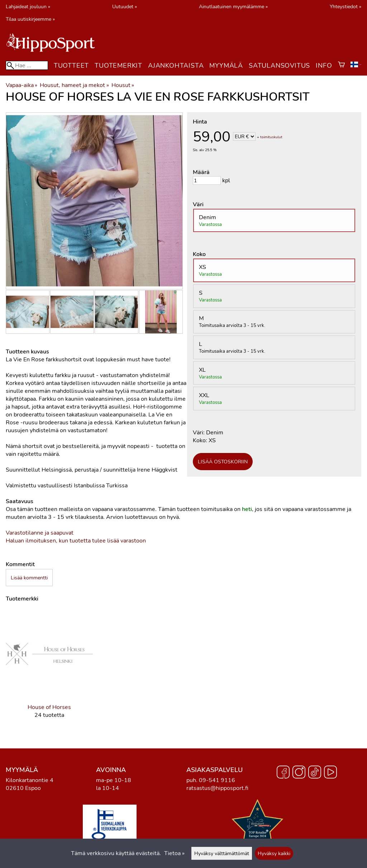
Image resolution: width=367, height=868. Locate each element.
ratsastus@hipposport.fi (217, 788)
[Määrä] (207, 180)
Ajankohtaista (176, 66)
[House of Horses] (49, 670)
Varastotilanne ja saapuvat (40, 533)
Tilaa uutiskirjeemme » (30, 19)
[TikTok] (315, 773)
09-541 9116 (217, 780)
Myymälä (226, 66)
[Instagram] (299, 773)
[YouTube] (330, 773)
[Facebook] (283, 773)
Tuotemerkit (118, 66)
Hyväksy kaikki (274, 853)
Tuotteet (71, 66)
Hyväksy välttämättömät (222, 853)
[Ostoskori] (341, 66)
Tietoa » (174, 853)
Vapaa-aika (22, 85)
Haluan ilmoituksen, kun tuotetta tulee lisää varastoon (76, 541)
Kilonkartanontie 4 (30, 780)
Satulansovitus (279, 66)
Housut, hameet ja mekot (74, 85)
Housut (123, 85)
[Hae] (27, 65)
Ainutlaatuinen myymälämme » (233, 6)
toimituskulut (271, 137)
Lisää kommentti (29, 578)
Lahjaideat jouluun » (28, 6)
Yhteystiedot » (345, 6)
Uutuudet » (125, 6)
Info (324, 66)
